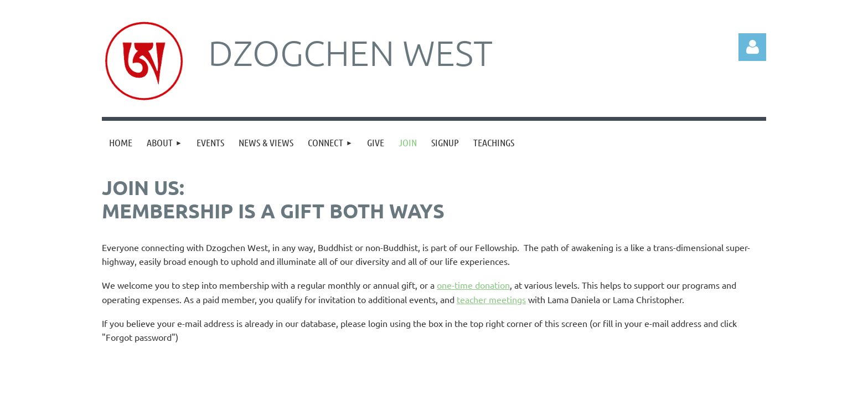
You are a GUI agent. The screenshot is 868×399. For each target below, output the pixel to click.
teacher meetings (491, 299)
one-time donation (473, 285)
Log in (752, 47)
